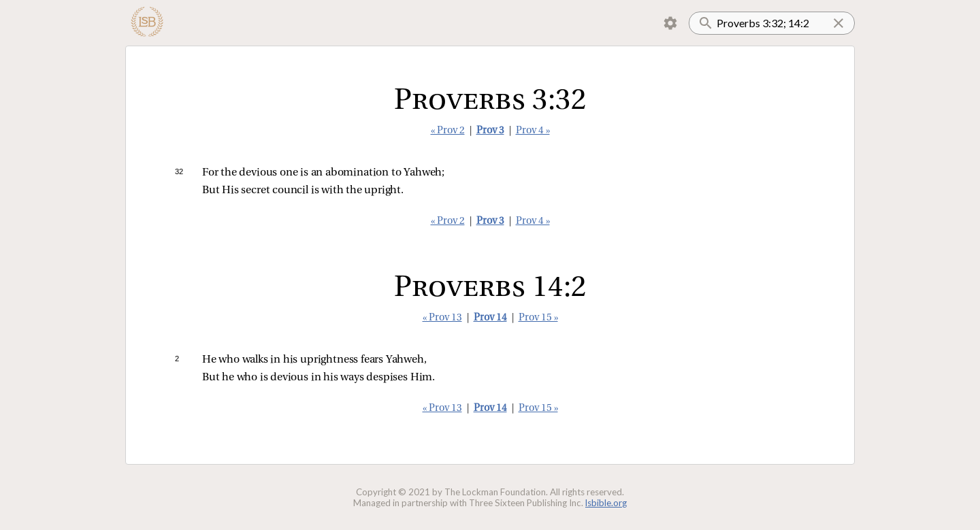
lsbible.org (606, 503)
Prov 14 (490, 318)
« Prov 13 (442, 318)
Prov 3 (490, 131)
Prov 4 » (533, 131)
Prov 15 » (538, 318)
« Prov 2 (448, 131)
